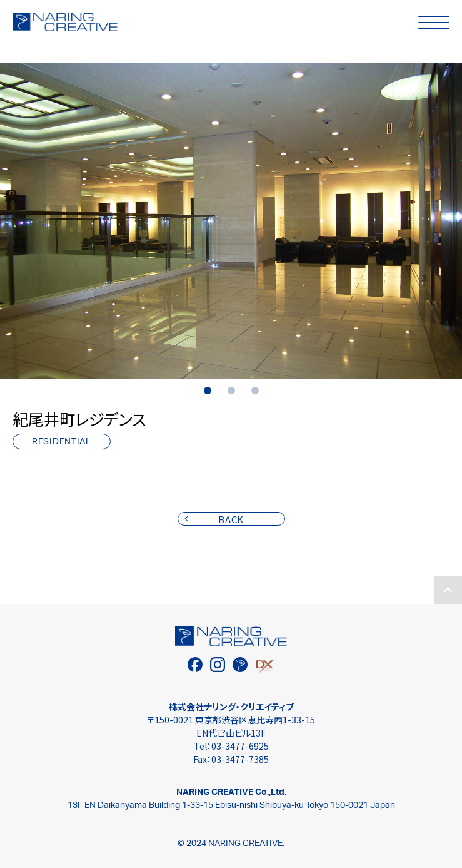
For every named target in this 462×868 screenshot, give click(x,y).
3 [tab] (255, 391)
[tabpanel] (231, 221)
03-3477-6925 (240, 746)
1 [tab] (208, 391)
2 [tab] (231, 391)
